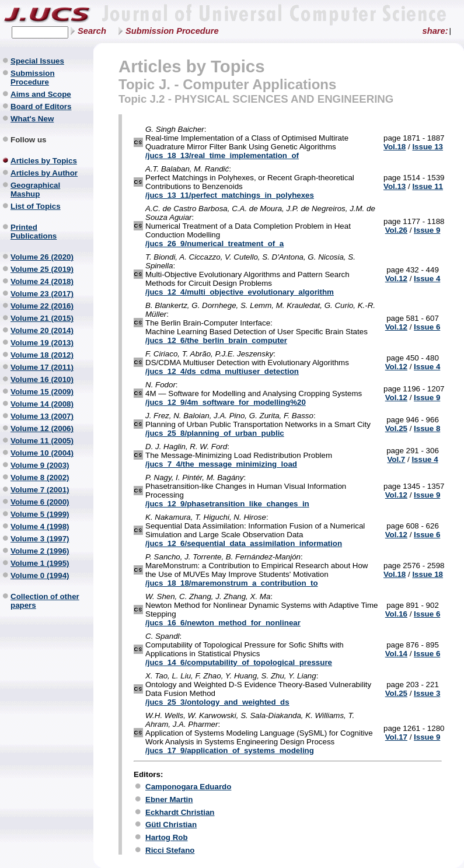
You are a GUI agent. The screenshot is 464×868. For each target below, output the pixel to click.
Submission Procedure (172, 31)
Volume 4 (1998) (40, 526)
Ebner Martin (169, 799)
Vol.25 (396, 428)
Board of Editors (41, 106)
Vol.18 (395, 147)
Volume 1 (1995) (40, 563)
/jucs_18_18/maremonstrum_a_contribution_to (232, 583)
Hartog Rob (167, 837)
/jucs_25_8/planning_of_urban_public (215, 433)
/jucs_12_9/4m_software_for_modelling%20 (226, 402)
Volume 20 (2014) (42, 330)
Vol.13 (395, 186)
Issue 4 (427, 279)
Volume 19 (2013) (42, 343)
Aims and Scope (41, 94)
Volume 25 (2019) (42, 269)
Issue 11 (428, 186)
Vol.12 (396, 279)
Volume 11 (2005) (42, 441)
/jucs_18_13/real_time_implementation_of (222, 155)
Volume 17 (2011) (42, 367)
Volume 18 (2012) (42, 355)
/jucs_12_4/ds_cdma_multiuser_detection (222, 371)
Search (92, 31)
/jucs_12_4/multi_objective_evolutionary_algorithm (240, 292)
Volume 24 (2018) (42, 281)
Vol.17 (396, 737)
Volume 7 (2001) (40, 490)
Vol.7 (396, 459)
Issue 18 (428, 574)
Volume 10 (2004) (42, 453)
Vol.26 (396, 230)
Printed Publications (34, 232)
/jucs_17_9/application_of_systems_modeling (230, 750)
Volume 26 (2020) (42, 257)
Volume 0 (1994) (40, 575)
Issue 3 (427, 693)
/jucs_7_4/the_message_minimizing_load (221, 464)
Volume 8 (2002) (40, 477)
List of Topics (36, 206)
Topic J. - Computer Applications (227, 84)
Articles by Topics (44, 161)
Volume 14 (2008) (42, 404)
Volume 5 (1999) (40, 514)
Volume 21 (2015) (42, 318)
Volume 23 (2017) (42, 294)
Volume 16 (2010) (42, 379)
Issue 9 (427, 230)
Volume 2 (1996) (40, 551)
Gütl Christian (171, 825)
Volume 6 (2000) (40, 502)
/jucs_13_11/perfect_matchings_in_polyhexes (230, 195)
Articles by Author (44, 173)
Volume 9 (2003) (40, 465)
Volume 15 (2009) (42, 392)
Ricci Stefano (170, 850)
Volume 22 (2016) (42, 306)
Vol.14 (396, 654)
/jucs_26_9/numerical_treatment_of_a (214, 244)
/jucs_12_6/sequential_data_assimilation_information (244, 543)
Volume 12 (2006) (42, 428)
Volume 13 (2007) (42, 416)
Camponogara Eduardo (188, 787)
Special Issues (37, 61)
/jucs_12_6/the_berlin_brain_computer (216, 340)
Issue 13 (428, 147)
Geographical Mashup (35, 190)
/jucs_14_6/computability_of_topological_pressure (239, 662)
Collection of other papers (45, 601)
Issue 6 (427, 327)
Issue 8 (427, 428)
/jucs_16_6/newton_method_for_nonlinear (223, 623)
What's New (32, 119)
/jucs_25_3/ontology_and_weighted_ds (217, 702)
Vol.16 (396, 614)
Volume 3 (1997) (40, 539)
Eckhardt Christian (180, 812)
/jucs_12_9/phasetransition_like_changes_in (227, 504)
